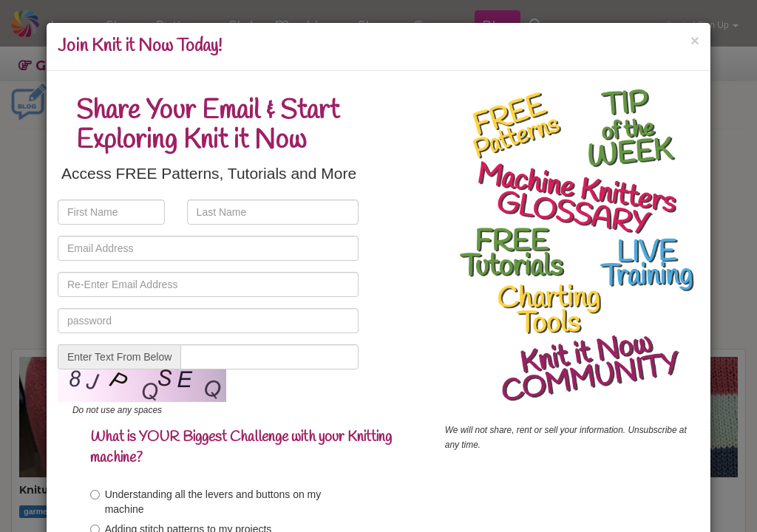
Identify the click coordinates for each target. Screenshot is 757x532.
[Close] (695, 40)
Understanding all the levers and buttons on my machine (206, 502)
